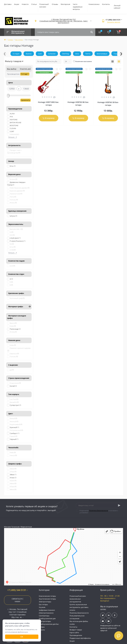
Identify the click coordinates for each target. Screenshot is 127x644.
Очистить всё (25, 69)
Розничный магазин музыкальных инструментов (78, 599)
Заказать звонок (114, 22)
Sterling (65, 54)
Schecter (52, 54)
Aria (77, 54)
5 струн (16, 54)
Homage (25, 74)
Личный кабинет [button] (117, 7)
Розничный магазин (44, 5)
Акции (17, 4)
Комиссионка (94, 4)
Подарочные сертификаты (80, 638)
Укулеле (42, 607)
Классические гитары (47, 596)
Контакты (106, 4)
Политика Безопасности (99, 511)
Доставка (8, 4)
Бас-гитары (19, 40)
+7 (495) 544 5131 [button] (17, 590)
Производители (76, 635)
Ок (22, 637)
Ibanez (29, 54)
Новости (25, 4)
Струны (42, 630)
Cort (40, 54)
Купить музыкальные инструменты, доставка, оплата (79, 607)
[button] (64, 21)
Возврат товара (76, 630)
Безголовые (102, 54)
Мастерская (65, 4)
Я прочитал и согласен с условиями (99, 512)
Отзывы (55, 4)
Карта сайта (74, 633)
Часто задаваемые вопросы (78, 7)
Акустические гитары (47, 599)
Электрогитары (45, 602)
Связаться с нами (18, 600)
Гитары (10, 40)
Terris (88, 54)
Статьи (34, 4)
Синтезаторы (44, 616)
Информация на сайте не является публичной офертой (110, 628)
